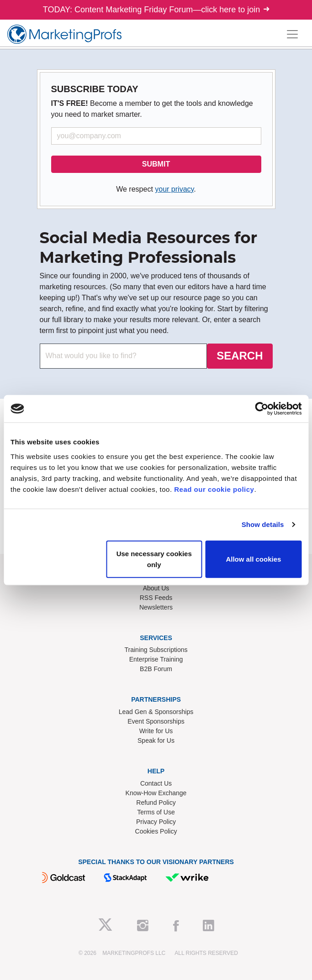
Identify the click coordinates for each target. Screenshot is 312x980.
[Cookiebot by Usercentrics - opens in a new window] (262, 409)
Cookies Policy (156, 831)
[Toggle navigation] (292, 34)
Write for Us (156, 731)
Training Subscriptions (156, 650)
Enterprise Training (156, 659)
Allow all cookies (253, 559)
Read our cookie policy (214, 489)
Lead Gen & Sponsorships (156, 712)
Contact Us (156, 783)
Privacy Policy (156, 822)
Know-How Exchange (156, 793)
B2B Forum (156, 669)
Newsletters (156, 607)
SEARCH (240, 356)
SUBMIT (156, 164)
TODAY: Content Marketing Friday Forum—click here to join (156, 10)
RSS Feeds (156, 598)
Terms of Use (156, 812)
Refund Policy (156, 803)
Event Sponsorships (156, 721)
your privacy (174, 189)
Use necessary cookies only (154, 559)
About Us (156, 588)
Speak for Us (156, 740)
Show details (263, 524)
